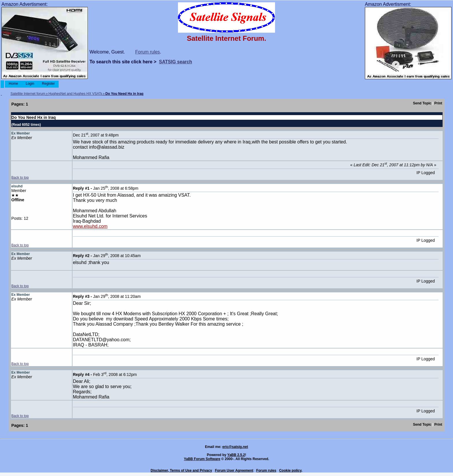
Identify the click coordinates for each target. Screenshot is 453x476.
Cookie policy (290, 471)
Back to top (20, 178)
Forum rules (147, 52)
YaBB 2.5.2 (236, 455)
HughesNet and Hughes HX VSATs (76, 94)
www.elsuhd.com (90, 226)
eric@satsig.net (235, 447)
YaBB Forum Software (202, 459)
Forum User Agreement (234, 471)
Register (48, 84)
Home (13, 84)
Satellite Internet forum (28, 94)
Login (30, 84)
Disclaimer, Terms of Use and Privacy (181, 471)
